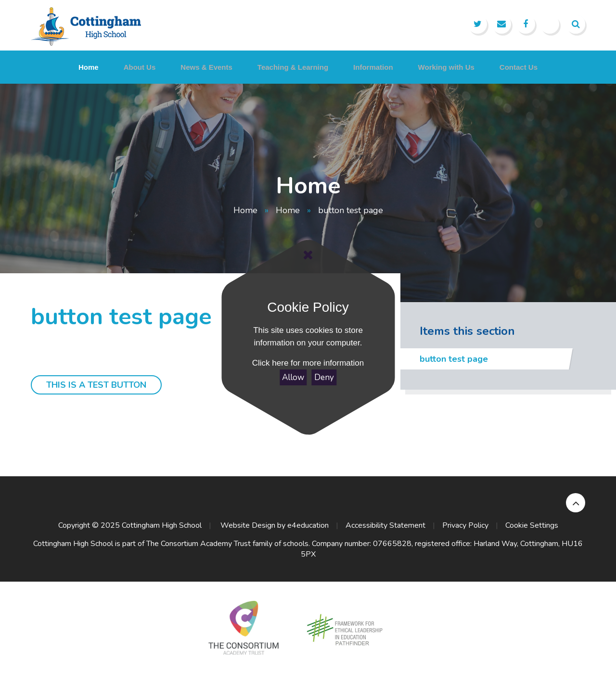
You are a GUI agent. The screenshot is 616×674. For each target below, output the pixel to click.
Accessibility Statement (385, 525)
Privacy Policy (465, 525)
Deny (324, 377)
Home (245, 210)
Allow (293, 377)
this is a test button (96, 385)
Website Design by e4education (274, 525)
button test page (351, 210)
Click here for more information (308, 363)
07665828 (392, 544)
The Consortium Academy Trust (199, 544)
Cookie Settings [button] (532, 525)
